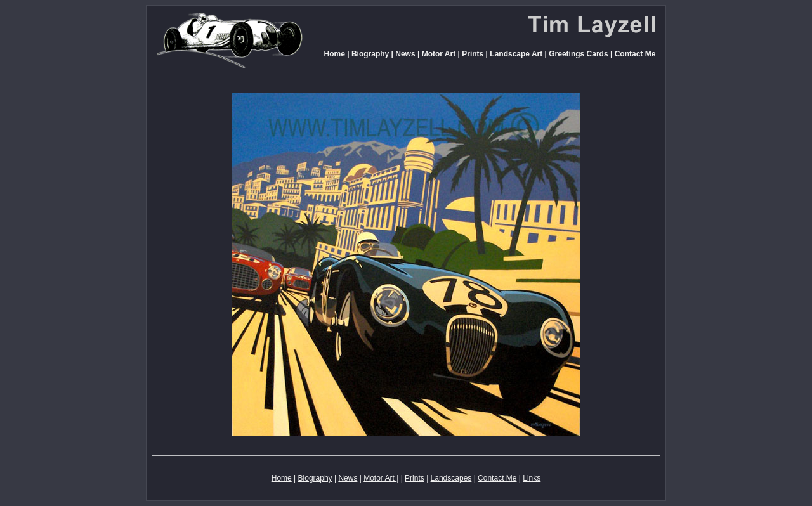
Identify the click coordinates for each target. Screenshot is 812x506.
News (405, 54)
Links (532, 478)
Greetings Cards (578, 54)
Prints (473, 54)
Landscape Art (516, 54)
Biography (370, 54)
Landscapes (451, 478)
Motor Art (437, 54)
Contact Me (635, 54)
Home (335, 54)
